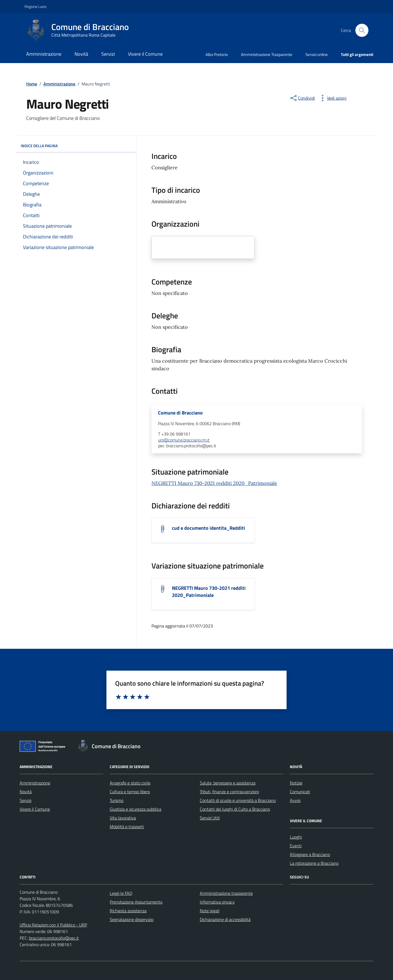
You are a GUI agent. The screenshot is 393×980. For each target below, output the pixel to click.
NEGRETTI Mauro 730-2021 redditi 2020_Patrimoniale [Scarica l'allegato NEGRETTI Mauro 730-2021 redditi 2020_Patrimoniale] (209, 592)
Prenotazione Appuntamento (136, 902)
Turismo (117, 800)
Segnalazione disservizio (132, 919)
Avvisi (295, 800)
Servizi (108, 54)
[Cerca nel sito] (362, 30)
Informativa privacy (217, 902)
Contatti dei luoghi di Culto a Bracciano (235, 809)
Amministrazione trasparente (226, 893)
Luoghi (296, 837)
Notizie (296, 783)
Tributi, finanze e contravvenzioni (229, 792)
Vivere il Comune (145, 54)
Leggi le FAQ (121, 893)
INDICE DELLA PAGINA (76, 146)
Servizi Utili (210, 818)
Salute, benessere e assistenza (228, 783)
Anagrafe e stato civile (130, 783)
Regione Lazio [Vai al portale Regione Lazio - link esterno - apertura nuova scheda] (35, 6)
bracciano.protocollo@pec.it (54, 938)
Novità (81, 54)
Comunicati (300, 792)
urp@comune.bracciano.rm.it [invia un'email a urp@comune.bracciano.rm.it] (184, 440)
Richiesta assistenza (128, 911)
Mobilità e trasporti (127, 827)
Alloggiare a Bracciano (310, 854)
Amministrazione (44, 54)
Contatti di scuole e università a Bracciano (238, 800)
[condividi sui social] (302, 98)
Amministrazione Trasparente (267, 54)
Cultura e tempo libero (130, 792)
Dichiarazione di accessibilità (225, 919)
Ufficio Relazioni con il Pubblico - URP (53, 925)
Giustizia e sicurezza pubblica (136, 809)
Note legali (210, 911)
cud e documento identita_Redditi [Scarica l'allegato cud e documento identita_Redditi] (209, 528)
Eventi (296, 846)
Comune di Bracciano (180, 413)
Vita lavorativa (123, 818)
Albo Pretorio (217, 54)
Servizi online (317, 54)
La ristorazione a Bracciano (314, 863)
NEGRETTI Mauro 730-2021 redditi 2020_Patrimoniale (214, 483)
